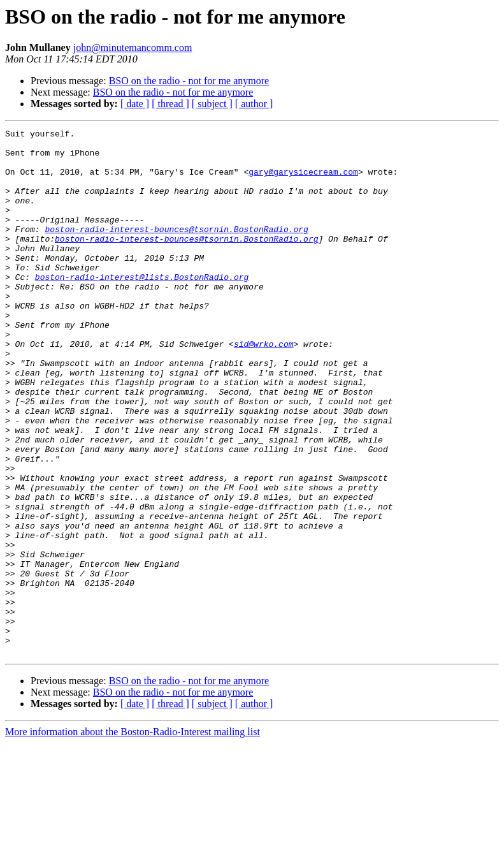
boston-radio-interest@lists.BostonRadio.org (142, 307)
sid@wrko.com (264, 388)
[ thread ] (170, 104)
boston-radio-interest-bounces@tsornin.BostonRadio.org (176, 250)
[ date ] (135, 104)
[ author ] (254, 104)
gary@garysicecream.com (303, 181)
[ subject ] (212, 104)
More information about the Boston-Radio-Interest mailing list (133, 837)
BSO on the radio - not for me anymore (189, 81)
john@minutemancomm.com (133, 48)
